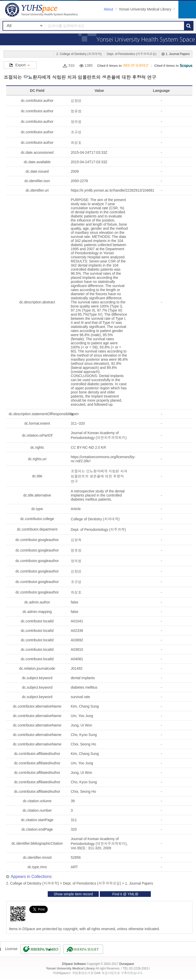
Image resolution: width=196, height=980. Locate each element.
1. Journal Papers (178, 54)
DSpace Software (74, 964)
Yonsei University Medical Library (145, 9)
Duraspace (127, 964)
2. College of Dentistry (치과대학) (79, 54)
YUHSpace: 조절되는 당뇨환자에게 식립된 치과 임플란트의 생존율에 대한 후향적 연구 (42, 10)
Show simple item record (73, 894)
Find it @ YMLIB (125, 894)
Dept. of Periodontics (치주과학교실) (132, 54)
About (109, 9)
